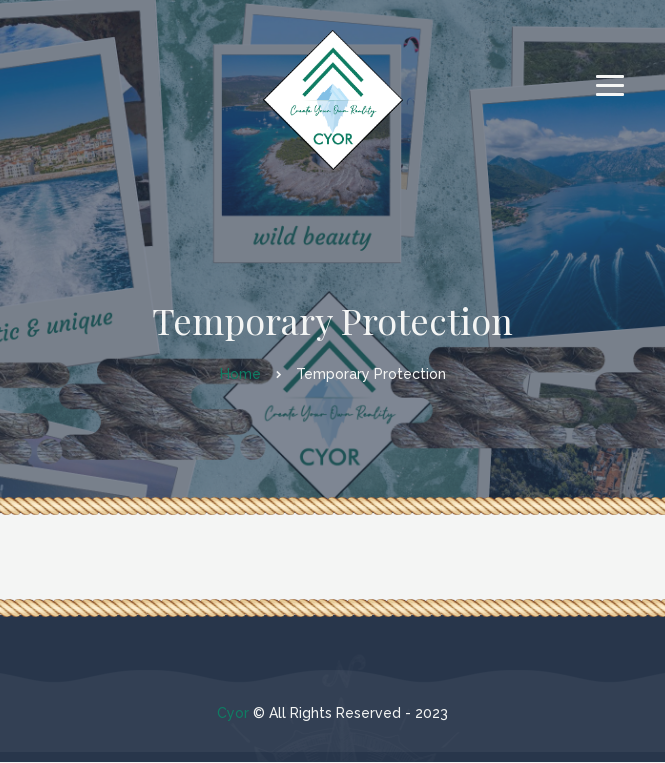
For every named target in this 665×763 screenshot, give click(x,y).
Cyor (233, 713)
